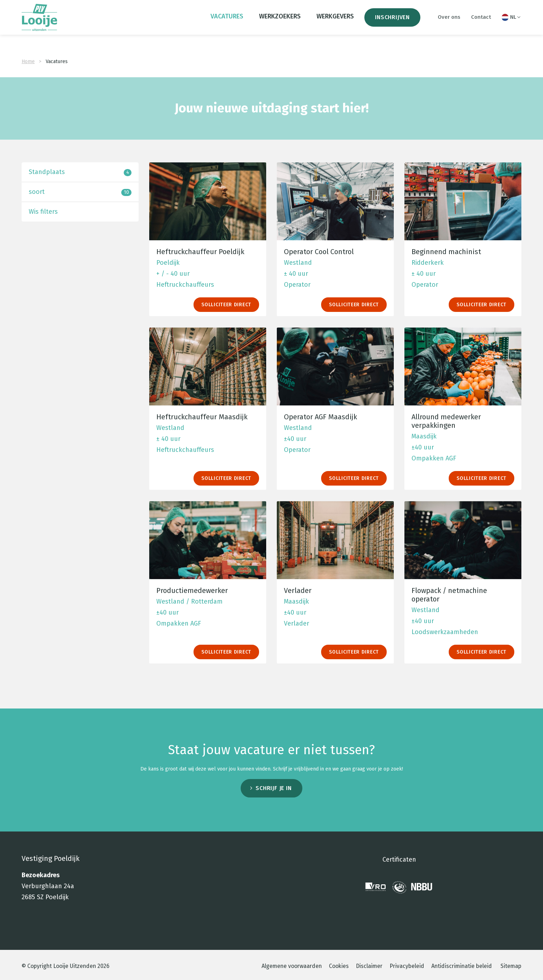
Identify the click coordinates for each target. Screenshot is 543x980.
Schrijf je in (273, 924)
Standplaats (80, 306)
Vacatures (227, 22)
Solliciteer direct (226, 438)
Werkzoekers (280, 22)
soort (80, 326)
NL (511, 23)
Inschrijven (392, 23)
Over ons (449, 23)
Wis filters (43, 345)
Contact (481, 23)
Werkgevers (335, 22)
